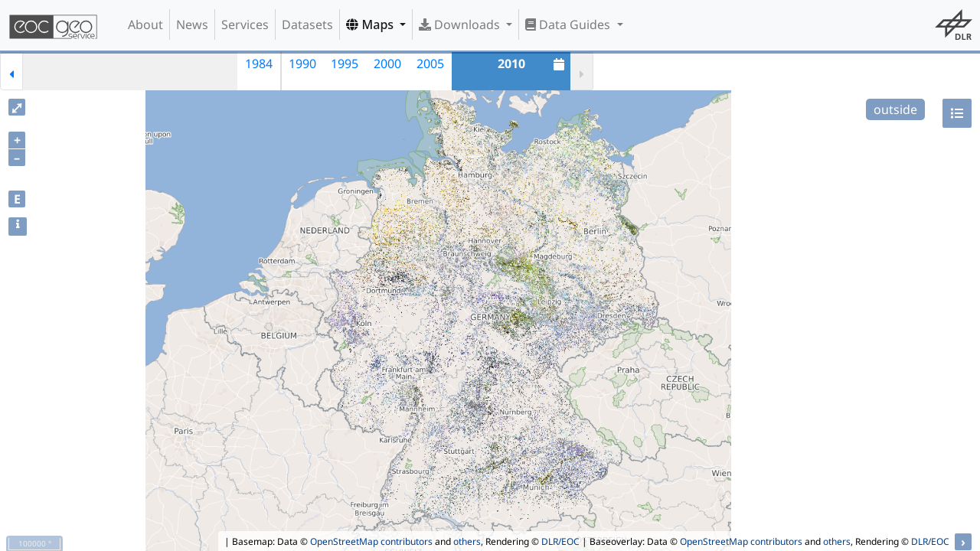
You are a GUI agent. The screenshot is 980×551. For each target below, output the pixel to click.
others (467, 541)
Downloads (461, 24)
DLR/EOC (560, 541)
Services (245, 24)
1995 (345, 64)
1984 (259, 64)
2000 (387, 64)
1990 (302, 64)
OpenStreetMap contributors (371, 541)
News (192, 24)
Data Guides (569, 24)
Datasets (307, 24)
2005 (430, 64)
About (145, 24)
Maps (371, 24)
